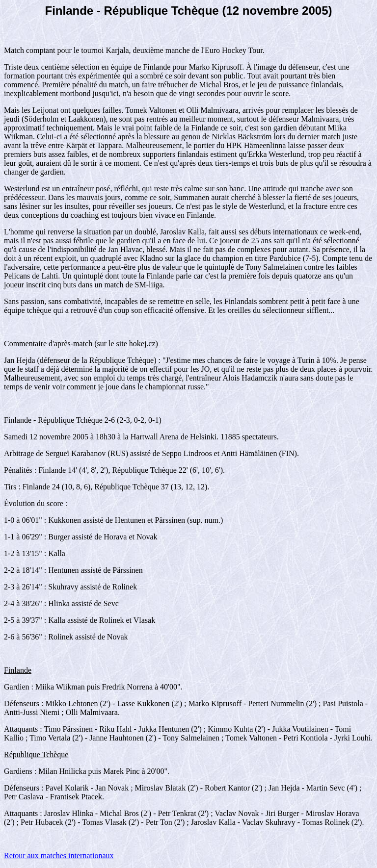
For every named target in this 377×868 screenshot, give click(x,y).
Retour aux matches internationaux (59, 855)
